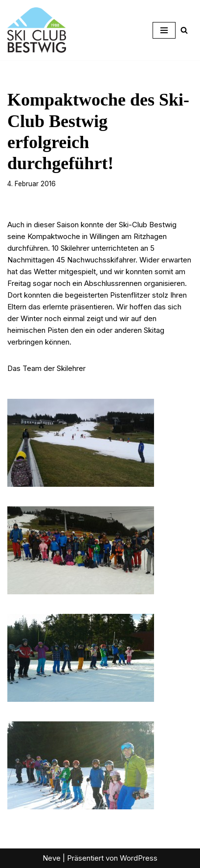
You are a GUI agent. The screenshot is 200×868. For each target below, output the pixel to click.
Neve (52, 858)
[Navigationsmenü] (164, 30)
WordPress (139, 858)
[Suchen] (184, 30)
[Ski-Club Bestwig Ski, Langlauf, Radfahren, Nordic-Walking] (37, 30)
